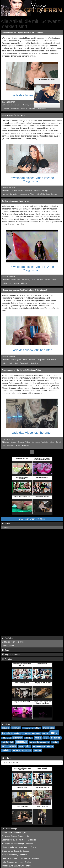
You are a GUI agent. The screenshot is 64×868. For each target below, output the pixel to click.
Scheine (37, 191)
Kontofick (6, 108)
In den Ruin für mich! (47, 74)
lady (12, 742)
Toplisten (7, 659)
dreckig (13, 442)
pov (4, 746)
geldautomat (6, 738)
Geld (16, 363)
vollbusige (29, 191)
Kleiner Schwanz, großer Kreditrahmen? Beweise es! (24, 290)
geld (54, 733)
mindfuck (55, 742)
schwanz (16, 283)
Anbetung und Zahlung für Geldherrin (17, 866)
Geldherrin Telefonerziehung (13, 642)
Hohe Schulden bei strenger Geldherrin (17, 862)
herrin (38, 738)
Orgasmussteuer (45, 105)
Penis (25, 360)
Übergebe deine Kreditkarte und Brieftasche (19, 847)
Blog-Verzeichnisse (11, 655)
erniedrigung (49, 728)
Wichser (27, 442)
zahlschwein (27, 750)
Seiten (6, 524)
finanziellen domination (32, 733)
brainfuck (16, 728)
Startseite (6, 527)
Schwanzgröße (16, 360)
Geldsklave (34, 363)
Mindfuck (55, 105)
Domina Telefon (8, 646)
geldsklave (28, 738)
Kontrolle (32, 108)
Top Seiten (8, 638)
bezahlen (6, 728)
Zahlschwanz (41, 108)
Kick (47, 194)
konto (46, 738)
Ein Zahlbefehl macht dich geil (14, 832)
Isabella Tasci (16, 280)
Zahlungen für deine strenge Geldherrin (18, 844)
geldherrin (18, 738)
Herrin (18, 446)
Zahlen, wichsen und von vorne (15, 201)
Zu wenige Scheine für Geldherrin (15, 836)
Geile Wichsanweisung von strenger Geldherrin (21, 858)
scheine (12, 746)
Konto (11, 363)
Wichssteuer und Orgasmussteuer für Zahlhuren (23, 33)
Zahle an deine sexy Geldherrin (14, 855)
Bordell (59, 442)
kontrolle (5, 742)
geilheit (45, 733)
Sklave (48, 280)
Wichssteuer (15, 105)
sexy (21, 746)
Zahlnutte (40, 280)
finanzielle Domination (10, 194)
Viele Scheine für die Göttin (14, 115)
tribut (28, 746)
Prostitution (44, 442)
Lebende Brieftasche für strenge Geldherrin (19, 840)
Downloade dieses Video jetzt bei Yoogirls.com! (32, 179)
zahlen (17, 750)
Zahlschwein (7, 283)
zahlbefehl (6, 750)
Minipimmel (41, 360)
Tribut (4, 363)
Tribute (32, 194)
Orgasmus (33, 105)
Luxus (33, 280)
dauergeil (45, 191)
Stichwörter (8, 724)
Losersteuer (24, 194)
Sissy (52, 442)
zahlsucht (37, 750)
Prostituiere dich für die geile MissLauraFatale (22, 370)
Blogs (6, 650)
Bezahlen (25, 446)
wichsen (24, 283)
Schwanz (25, 105)
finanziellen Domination (19, 108)
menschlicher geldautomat (40, 742)
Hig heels (25, 280)
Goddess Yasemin (17, 191)
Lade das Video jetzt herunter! (32, 95)
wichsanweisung (39, 746)
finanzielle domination (11, 733)
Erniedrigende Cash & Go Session (16, 851)
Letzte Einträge (9, 829)
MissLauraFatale (8, 446)
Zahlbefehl (40, 194)
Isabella (55, 280)
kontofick (56, 738)
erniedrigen (36, 728)
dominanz (26, 728)
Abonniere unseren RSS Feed (32, 519)
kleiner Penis (52, 360)
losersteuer (22, 742)
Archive (6, 758)
